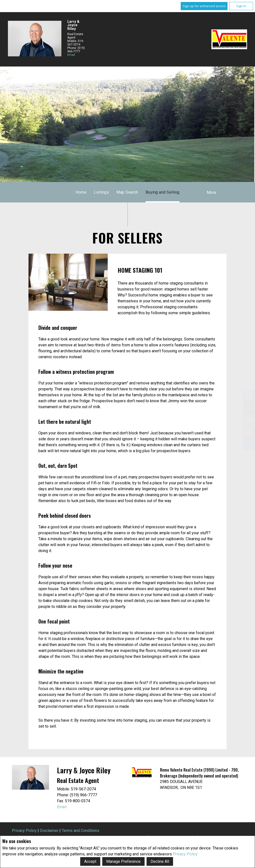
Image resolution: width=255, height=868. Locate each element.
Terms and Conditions (80, 831)
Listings (101, 192)
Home (81, 192)
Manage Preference (123, 861)
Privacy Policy (185, 854)
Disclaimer (49, 831)
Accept (90, 861)
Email (71, 55)
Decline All (160, 861)
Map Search (127, 192)
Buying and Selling (163, 192)
